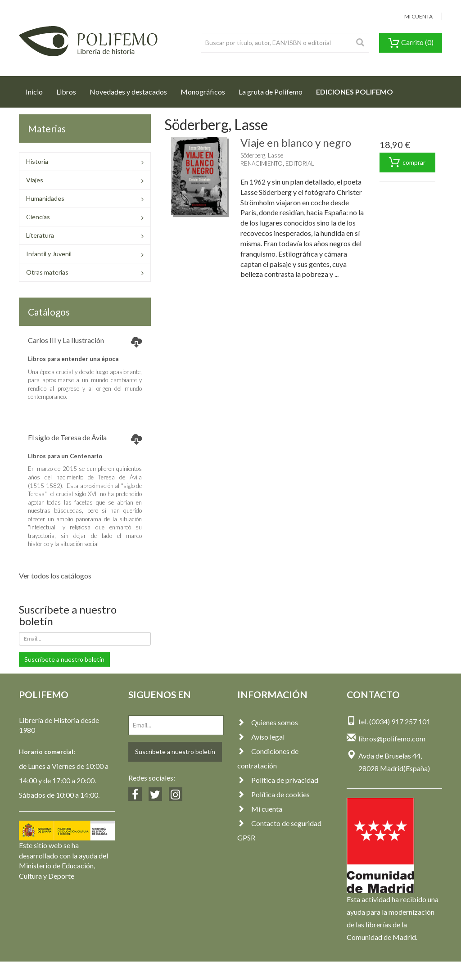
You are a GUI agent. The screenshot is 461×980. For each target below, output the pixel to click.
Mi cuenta (260, 809)
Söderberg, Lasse (262, 155)
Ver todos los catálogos (55, 576)
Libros (66, 92)
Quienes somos (268, 722)
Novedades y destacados (128, 92)
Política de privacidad (278, 780)
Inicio (38, 89)
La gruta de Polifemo (271, 92)
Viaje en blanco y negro (296, 142)
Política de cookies (273, 794)
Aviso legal (261, 737)
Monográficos (203, 92)
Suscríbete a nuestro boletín (64, 659)
